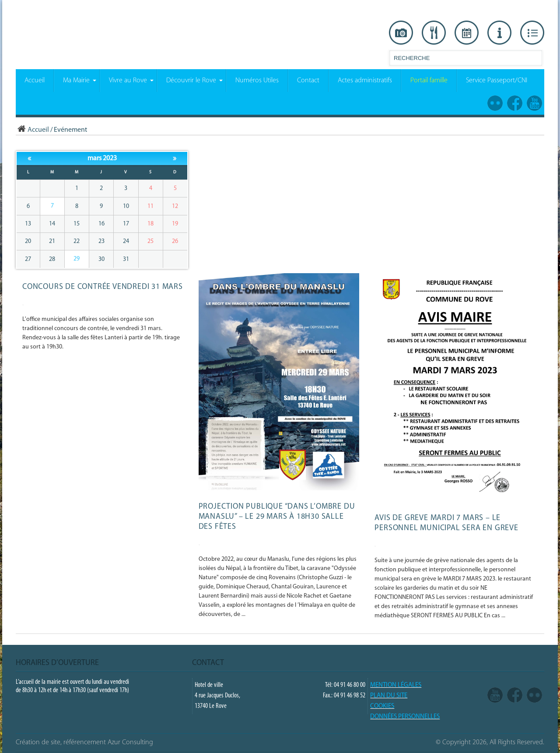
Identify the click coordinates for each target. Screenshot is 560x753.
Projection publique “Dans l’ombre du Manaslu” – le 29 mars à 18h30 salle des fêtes (277, 517)
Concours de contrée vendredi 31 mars (103, 287)
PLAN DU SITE (389, 696)
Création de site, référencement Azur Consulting (84, 742)
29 (77, 259)
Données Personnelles (405, 717)
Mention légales (396, 685)
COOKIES (382, 706)
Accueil (32, 130)
